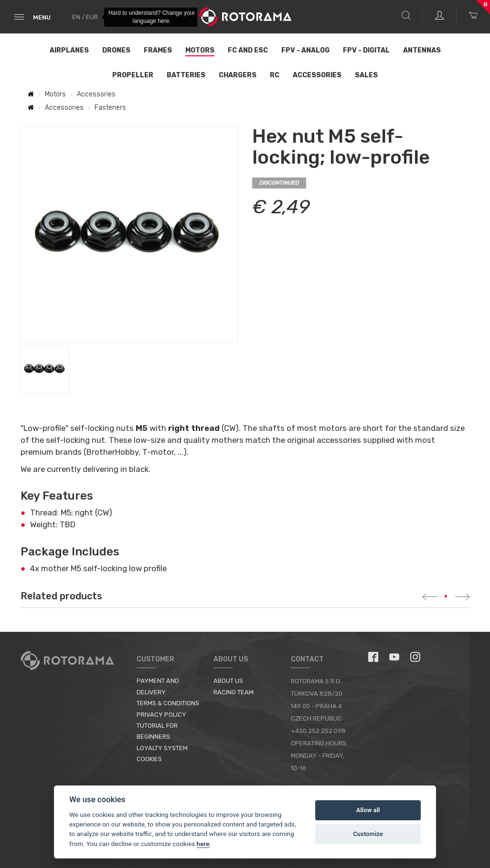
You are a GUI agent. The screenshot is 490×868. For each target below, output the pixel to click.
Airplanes (69, 50)
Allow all (368, 810)
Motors (200, 50)
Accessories (317, 75)
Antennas (422, 50)
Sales (366, 75)
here (203, 844)
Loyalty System (162, 748)
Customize (368, 834)
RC (275, 75)
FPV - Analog (305, 50)
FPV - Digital (366, 50)
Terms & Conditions (168, 703)
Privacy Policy (161, 715)
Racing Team (234, 692)
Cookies (149, 759)
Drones (116, 50)
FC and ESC (248, 50)
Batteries (186, 75)
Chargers (238, 75)
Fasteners (110, 108)
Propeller (133, 75)
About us (228, 681)
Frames (158, 50)
